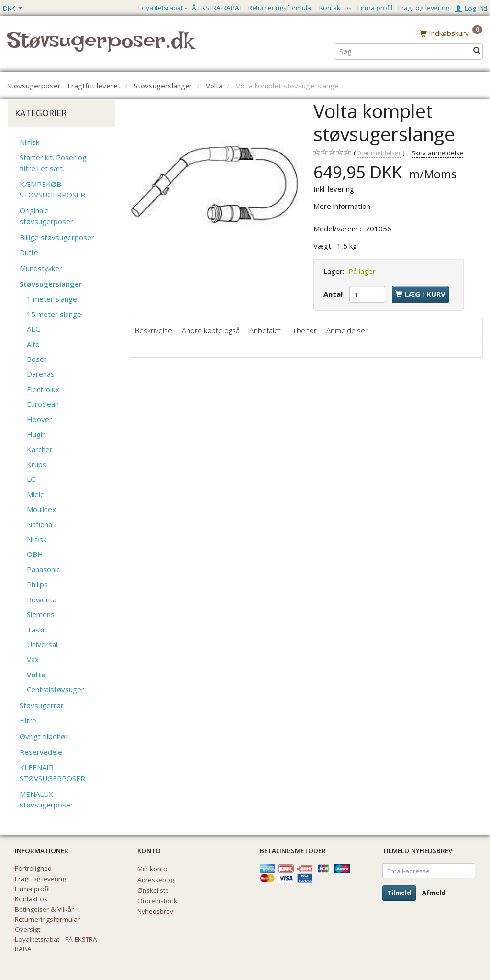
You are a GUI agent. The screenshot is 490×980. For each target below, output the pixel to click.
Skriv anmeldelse (437, 153)
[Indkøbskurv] (451, 33)
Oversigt (28, 929)
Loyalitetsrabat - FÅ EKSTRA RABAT (190, 8)
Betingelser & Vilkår (44, 909)
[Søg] (477, 51)
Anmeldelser (347, 330)
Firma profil (375, 8)
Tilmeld (399, 893)
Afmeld (434, 893)
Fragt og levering (424, 8)
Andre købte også (211, 330)
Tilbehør (304, 330)
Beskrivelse (154, 330)
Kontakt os (335, 8)
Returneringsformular (281, 8)
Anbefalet (265, 330)
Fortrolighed (33, 868)
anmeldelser (379, 153)
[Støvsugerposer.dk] (100, 46)
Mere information (342, 206)
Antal (334, 294)
